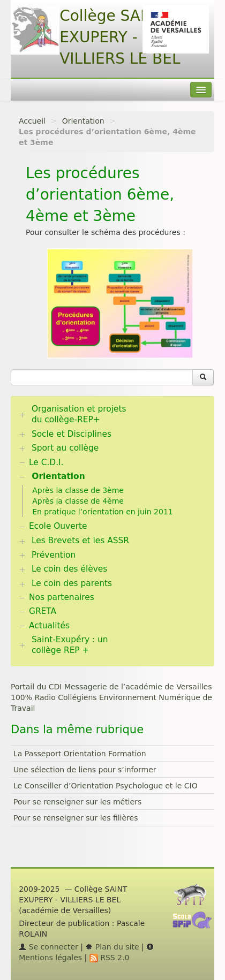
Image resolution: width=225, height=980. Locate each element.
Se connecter (48, 947)
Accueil (32, 121)
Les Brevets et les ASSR (80, 541)
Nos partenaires (62, 597)
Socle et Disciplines (72, 434)
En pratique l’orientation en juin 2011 (103, 512)
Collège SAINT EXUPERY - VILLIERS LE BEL (120, 37)
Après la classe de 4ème (78, 501)
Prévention (54, 555)
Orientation (83, 121)
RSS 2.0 (110, 958)
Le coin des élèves (69, 569)
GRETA (43, 611)
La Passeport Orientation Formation (80, 754)
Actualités (49, 626)
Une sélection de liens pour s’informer (85, 770)
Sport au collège (65, 448)
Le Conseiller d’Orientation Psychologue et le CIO (106, 786)
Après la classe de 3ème (78, 490)
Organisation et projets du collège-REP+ (79, 414)
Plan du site (112, 947)
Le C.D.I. (46, 462)
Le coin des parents (72, 583)
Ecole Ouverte (58, 526)
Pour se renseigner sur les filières (76, 818)
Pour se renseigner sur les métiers (77, 802)
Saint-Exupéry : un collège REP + (70, 645)
